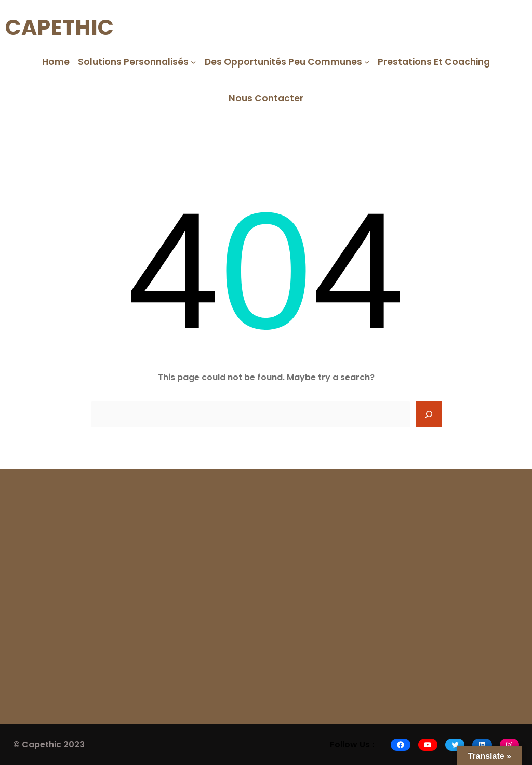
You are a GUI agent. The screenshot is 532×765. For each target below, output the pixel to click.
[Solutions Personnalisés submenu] (193, 61)
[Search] (429, 414)
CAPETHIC (59, 27)
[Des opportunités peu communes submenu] (367, 61)
